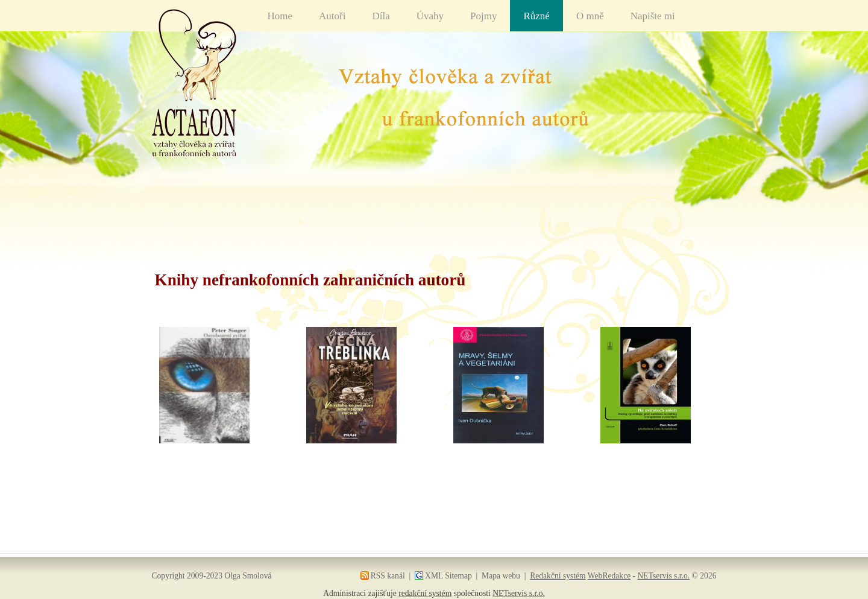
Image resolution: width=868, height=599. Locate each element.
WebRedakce (609, 576)
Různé (536, 16)
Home (280, 16)
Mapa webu (501, 576)
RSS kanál (388, 576)
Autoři (332, 16)
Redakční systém (558, 576)
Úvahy (430, 16)
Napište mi (653, 16)
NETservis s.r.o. (664, 576)
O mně (590, 16)
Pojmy (483, 16)
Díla (381, 16)
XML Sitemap (448, 576)
